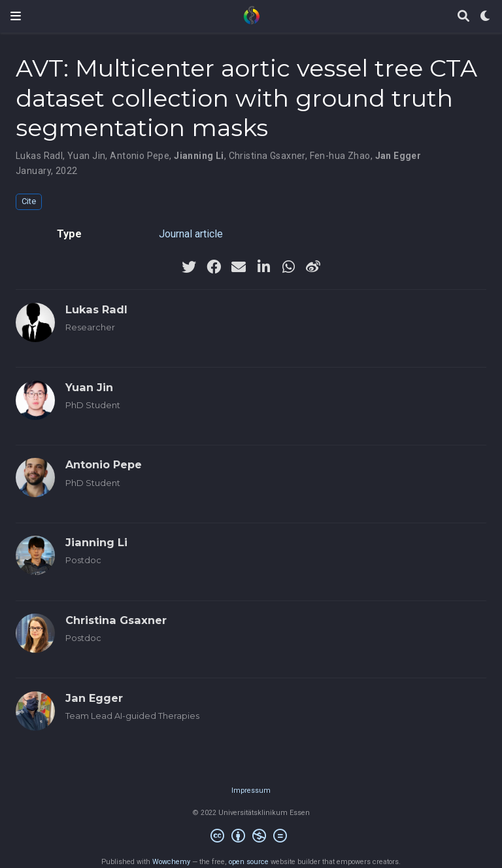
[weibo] (313, 267)
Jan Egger (398, 156)
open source (249, 862)
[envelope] (239, 267)
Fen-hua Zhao (340, 156)
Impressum (251, 790)
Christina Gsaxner (267, 156)
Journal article (191, 234)
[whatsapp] (288, 267)
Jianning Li (199, 156)
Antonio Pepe (140, 156)
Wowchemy (171, 862)
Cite (29, 201)
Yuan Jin (86, 156)
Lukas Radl (39, 156)
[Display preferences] (486, 17)
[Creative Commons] (251, 838)
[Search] (463, 17)
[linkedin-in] (263, 267)
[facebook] (214, 267)
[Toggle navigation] (16, 16)
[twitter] (189, 267)
